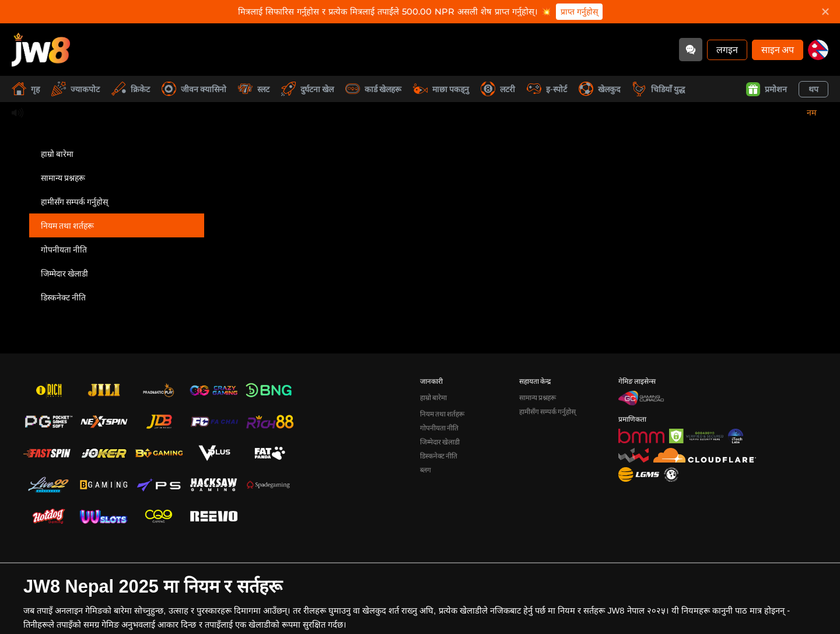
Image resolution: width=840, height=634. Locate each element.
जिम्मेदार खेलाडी (64, 273)
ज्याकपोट (76, 89)
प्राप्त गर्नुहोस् (579, 12)
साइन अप (778, 49)
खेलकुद (599, 89)
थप (813, 89)
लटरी (498, 89)
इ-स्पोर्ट (547, 89)
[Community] (691, 50)
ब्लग (426, 470)
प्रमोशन (766, 89)
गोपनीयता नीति (64, 249)
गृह (26, 89)
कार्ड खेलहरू (373, 89)
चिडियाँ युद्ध (658, 89)
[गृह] (41, 50)
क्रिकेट (131, 89)
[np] (818, 50)
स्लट (254, 89)
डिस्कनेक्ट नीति (63, 297)
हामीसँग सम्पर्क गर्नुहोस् (74, 202)
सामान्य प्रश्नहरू (63, 178)
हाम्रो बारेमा (57, 154)
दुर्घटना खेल (307, 89)
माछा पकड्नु (441, 89)
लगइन (727, 49)
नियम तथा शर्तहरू (67, 225)
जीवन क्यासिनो (194, 89)
